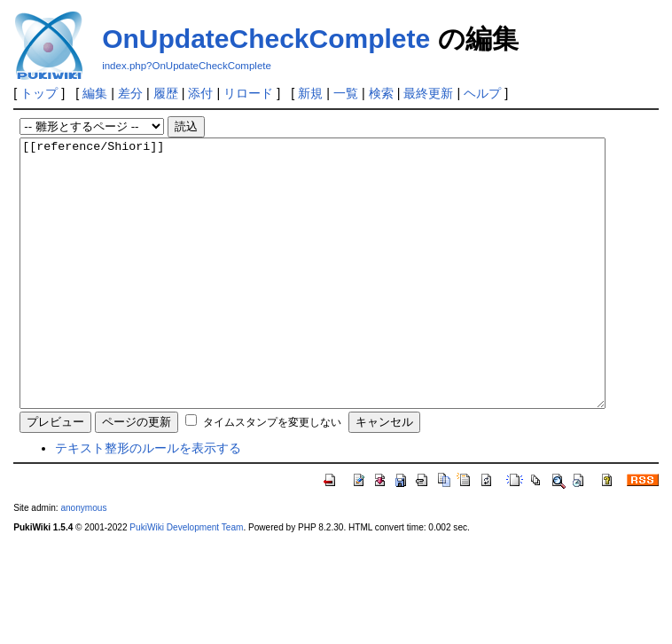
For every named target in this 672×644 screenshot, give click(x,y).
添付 (200, 93)
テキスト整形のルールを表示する (148, 501)
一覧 (346, 93)
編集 (95, 93)
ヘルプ (482, 93)
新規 (310, 93)
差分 (130, 93)
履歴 (166, 93)
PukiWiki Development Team (186, 581)
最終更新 (428, 93)
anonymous (83, 561)
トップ (39, 93)
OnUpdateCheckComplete (266, 39)
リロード (248, 93)
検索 (381, 93)
